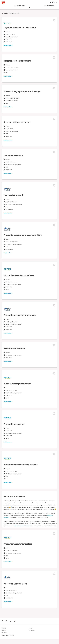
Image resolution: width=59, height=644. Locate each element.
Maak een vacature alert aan (23, 526)
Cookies (4, 630)
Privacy (30, 628)
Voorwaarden (32, 630)
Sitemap (4, 628)
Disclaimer (4, 632)
